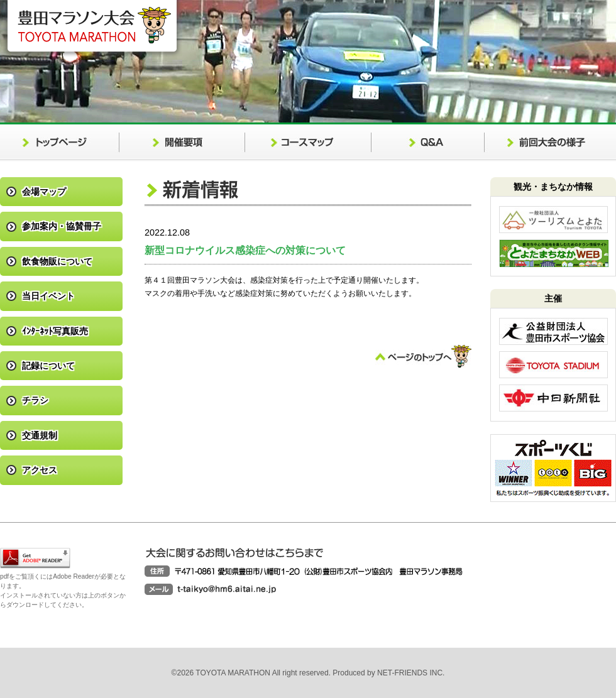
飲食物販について (57, 261)
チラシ (35, 400)
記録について (48, 366)
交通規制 (40, 435)
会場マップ (44, 192)
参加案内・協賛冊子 (62, 226)
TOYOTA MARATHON (234, 673)
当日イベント (48, 296)
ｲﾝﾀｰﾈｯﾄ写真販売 (55, 331)
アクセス (40, 470)
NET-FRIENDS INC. (411, 673)
